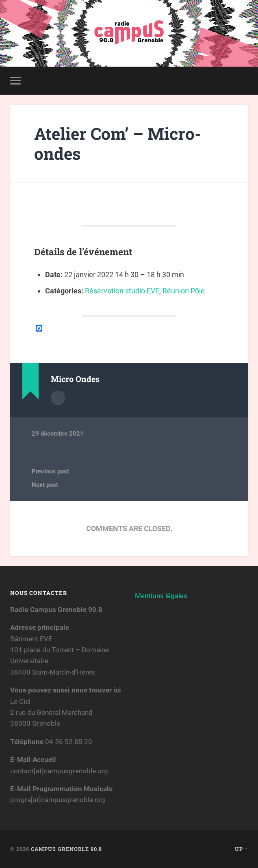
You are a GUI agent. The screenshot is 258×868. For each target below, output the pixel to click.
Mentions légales (161, 596)
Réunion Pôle (184, 291)
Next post (45, 485)
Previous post (50, 471)
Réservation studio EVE (122, 291)
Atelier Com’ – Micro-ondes (118, 143)
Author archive (58, 398)
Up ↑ (241, 849)
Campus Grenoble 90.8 (66, 849)
